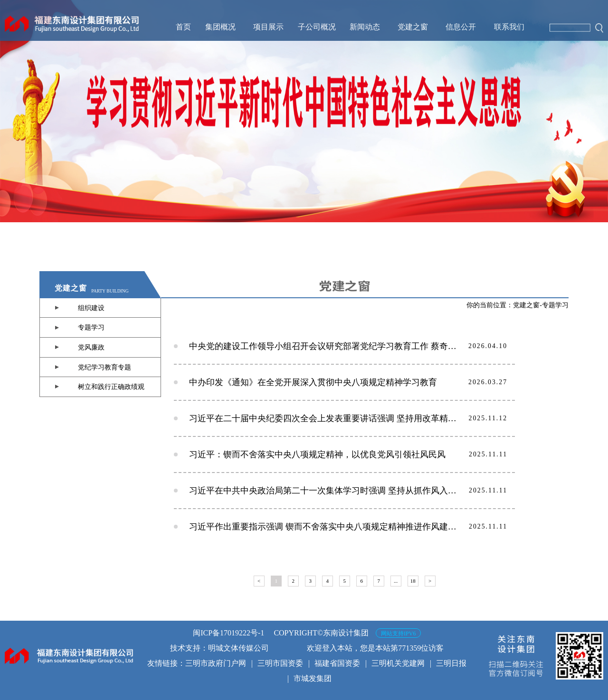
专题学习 (91, 327)
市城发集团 (313, 678)
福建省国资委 (337, 663)
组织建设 (91, 308)
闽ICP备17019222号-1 (228, 633)
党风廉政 (91, 347)
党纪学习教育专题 (104, 367)
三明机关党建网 (398, 663)
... (396, 581)
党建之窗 (526, 305)
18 (413, 581)
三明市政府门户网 (216, 663)
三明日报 (451, 663)
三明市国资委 (280, 663)
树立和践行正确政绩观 (111, 387)
